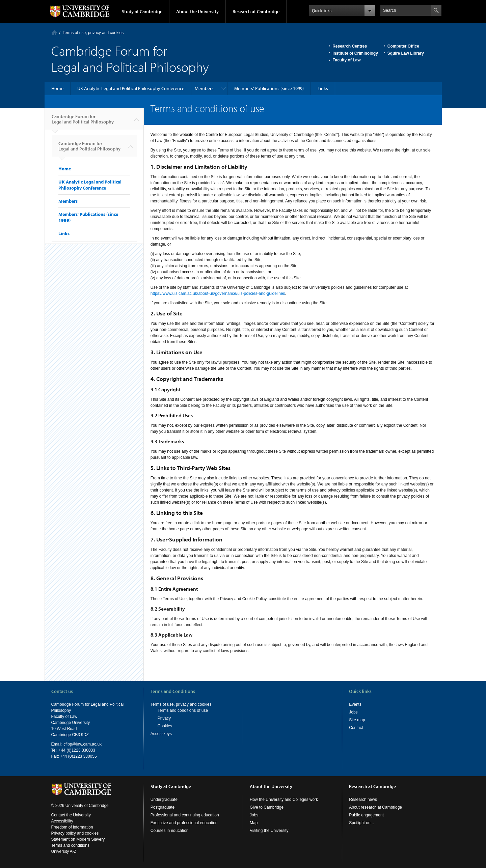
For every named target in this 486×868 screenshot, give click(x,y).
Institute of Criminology (355, 53)
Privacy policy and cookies (75, 833)
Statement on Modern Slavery (78, 839)
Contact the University (71, 815)
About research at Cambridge (375, 807)
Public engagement (366, 815)
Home (54, 33)
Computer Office (403, 46)
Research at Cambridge (256, 11)
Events (355, 704)
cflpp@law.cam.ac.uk (83, 744)
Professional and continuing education (185, 815)
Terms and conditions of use (183, 710)
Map (254, 823)
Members (204, 88)
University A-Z (64, 851)
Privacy (164, 718)
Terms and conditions (70, 845)
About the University (197, 11)
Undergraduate (164, 800)
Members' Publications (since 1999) (269, 88)
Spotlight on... (361, 823)
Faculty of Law (346, 60)
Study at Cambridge (142, 11)
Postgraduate (163, 807)
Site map (357, 720)
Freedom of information (72, 827)
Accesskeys (161, 734)
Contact (356, 728)
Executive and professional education (184, 823)
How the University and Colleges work (284, 800)
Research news (363, 800)
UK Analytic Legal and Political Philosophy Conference (131, 88)
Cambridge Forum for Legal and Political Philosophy (83, 122)
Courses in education (170, 831)
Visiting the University (269, 831)
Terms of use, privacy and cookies (93, 33)
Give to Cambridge (267, 807)
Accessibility (62, 821)
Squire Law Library (406, 53)
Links (323, 88)
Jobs (353, 712)
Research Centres (350, 46)
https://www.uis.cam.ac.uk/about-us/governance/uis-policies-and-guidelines (218, 293)
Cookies (165, 726)
